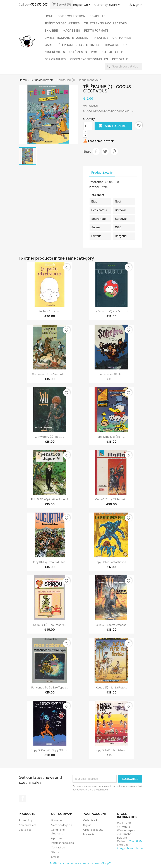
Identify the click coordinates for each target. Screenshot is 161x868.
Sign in (87, 825)
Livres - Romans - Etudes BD (67, 38)
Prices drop (26, 820)
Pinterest (114, 151)
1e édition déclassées (62, 23)
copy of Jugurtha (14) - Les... (50, 562)
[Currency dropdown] (115, 5)
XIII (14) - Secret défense (111, 625)
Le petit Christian (50, 311)
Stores (55, 857)
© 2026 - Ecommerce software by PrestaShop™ (80, 863)
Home (49, 16)
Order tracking (92, 820)
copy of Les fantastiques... (111, 562)
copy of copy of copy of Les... (50, 750)
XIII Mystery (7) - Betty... (50, 437)
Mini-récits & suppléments (66, 52)
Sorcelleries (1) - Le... (111, 374)
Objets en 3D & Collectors (105, 23)
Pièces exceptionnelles (89, 59)
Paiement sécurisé (63, 843)
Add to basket (113, 126)
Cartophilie (122, 38)
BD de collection (72, 16)
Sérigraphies (55, 59)
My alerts (89, 834)
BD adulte (97, 16)
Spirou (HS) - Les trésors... (50, 625)
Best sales (25, 830)
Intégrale (120, 59)
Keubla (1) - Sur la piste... (111, 687)
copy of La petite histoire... (111, 750)
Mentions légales (62, 825)
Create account (93, 830)
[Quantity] (88, 126)
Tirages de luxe (117, 45)
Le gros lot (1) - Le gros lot (111, 311)
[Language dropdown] (82, 5)
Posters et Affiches (107, 52)
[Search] (124, 66)
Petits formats (96, 31)
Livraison (56, 820)
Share (96, 151)
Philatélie (100, 38)
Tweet (105, 151)
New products (27, 825)
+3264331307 (38, 4)
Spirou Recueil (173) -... (111, 437)
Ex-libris (52, 31)
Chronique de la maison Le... (50, 374)
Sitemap (56, 852)
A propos (57, 838)
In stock (94, 187)
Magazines (71, 31)
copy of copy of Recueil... (111, 499)
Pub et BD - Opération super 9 (50, 499)
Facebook (23, 798)
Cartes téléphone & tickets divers (73, 45)
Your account (95, 814)
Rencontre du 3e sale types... (50, 687)
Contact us (58, 847)
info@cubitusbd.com (130, 848)
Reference (96, 182)
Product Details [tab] (102, 173)
